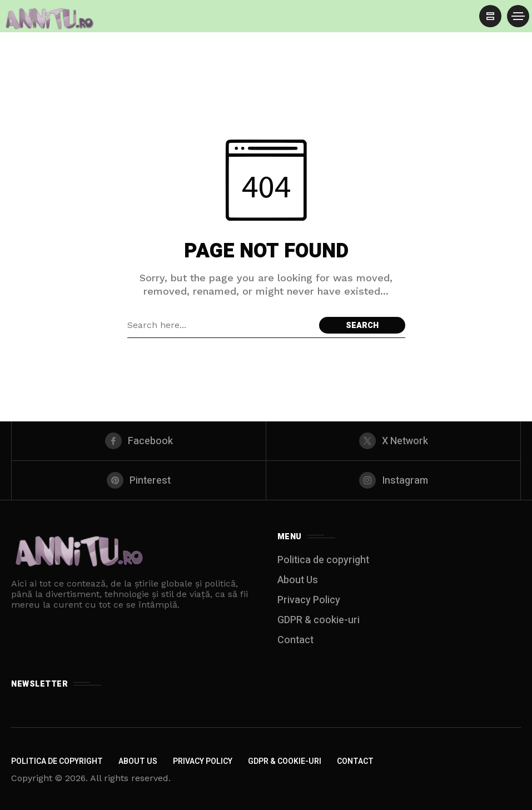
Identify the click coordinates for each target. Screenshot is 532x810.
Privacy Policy (309, 600)
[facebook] (139, 441)
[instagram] (393, 480)
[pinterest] (139, 480)
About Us (298, 580)
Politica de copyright (323, 560)
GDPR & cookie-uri (319, 620)
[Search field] (220, 325)
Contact (295, 640)
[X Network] (393, 441)
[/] (490, 16)
